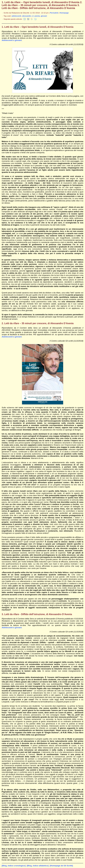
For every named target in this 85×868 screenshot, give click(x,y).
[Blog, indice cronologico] (14, 866)
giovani (44, 16)
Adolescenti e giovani (12, 40)
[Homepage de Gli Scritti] (61, 866)
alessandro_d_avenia (31, 16)
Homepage (64, 13)
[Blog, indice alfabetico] (38, 866)
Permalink (54, 13)
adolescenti (16, 16)
